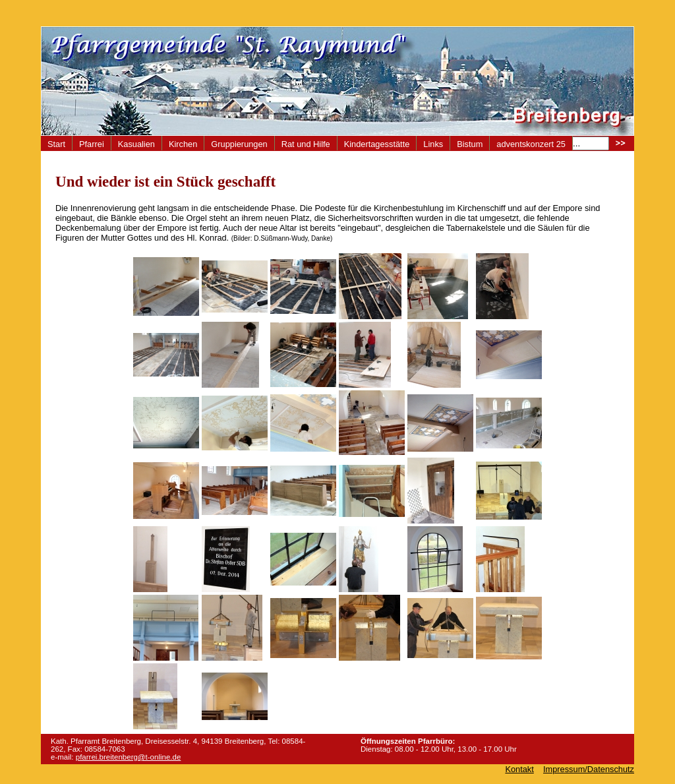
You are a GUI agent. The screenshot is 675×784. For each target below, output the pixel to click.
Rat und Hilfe (306, 144)
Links (433, 144)
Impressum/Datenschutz (589, 769)
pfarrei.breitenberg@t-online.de (129, 757)
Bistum (470, 144)
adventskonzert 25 (531, 144)
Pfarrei (92, 144)
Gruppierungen (239, 144)
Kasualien (136, 144)
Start (56, 144)
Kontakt (519, 769)
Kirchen (183, 144)
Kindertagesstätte (377, 144)
